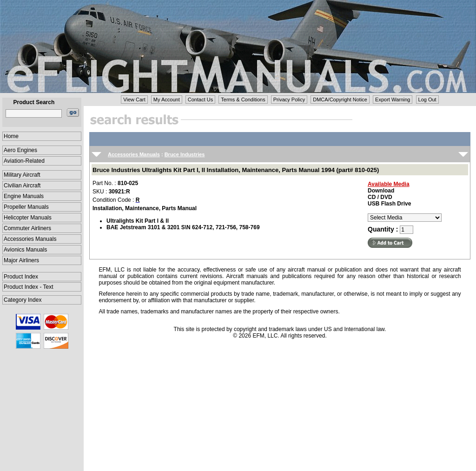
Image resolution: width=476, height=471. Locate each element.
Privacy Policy (289, 100)
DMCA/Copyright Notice (340, 100)
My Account (167, 100)
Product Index (21, 277)
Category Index (23, 300)
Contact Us (200, 100)
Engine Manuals (24, 196)
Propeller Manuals (26, 207)
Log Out (427, 100)
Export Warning (393, 100)
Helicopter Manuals (28, 218)
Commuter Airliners (27, 228)
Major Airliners (21, 260)
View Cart (134, 100)
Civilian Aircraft (22, 186)
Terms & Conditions (243, 100)
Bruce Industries (185, 154)
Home (11, 136)
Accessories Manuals (30, 239)
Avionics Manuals (25, 250)
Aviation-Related (24, 161)
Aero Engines (20, 150)
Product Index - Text (29, 287)
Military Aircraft (22, 175)
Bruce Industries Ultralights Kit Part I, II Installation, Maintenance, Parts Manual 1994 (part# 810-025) (236, 170)
